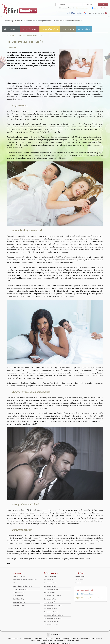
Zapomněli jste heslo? (83, 8)
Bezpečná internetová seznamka (23, 586)
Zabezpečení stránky (19, 593)
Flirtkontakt (12, 36)
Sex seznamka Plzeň (50, 586)
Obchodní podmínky (19, 576)
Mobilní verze (55, 634)
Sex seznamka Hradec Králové (53, 618)
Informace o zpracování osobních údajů (25, 580)
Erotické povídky (30, 29)
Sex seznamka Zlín (50, 602)
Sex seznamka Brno (50, 593)
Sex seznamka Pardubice (52, 612)
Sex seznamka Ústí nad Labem (53, 605)
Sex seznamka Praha (50, 583)
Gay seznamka (80, 580)
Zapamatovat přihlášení (101, 8)
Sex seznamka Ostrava (51, 589)
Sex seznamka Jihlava (51, 599)
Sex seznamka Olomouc (51, 622)
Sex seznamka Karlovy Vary (52, 596)
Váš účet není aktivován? (67, 8)
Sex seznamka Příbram (51, 625)
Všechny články (11, 29)
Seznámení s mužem (19, 605)
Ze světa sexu (68, 29)
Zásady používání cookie (21, 589)
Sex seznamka (48, 580)
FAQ (14, 583)
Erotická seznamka (50, 576)
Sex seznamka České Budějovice (54, 615)
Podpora (78, 583)
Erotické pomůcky (50, 29)
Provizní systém (80, 576)
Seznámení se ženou (19, 602)
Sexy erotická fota (18, 596)
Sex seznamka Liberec (51, 609)
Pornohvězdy (84, 29)
